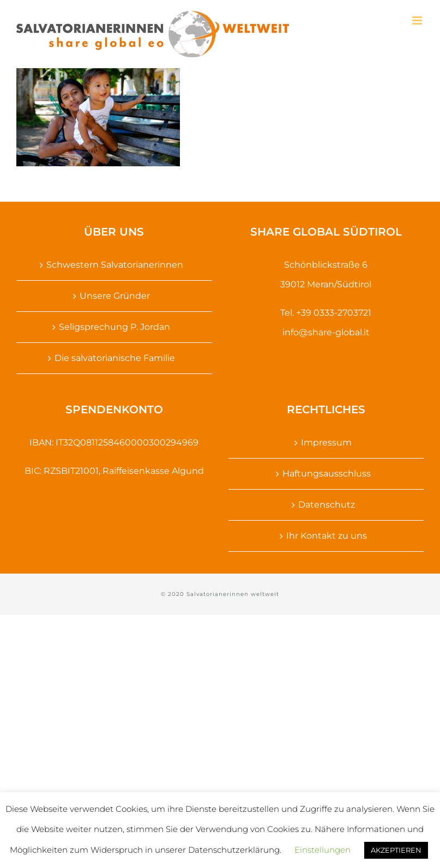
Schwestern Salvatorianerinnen (115, 265)
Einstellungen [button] (323, 850)
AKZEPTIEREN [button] (396, 850)
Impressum (326, 442)
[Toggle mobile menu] (418, 20)
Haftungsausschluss (327, 474)
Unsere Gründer (115, 296)
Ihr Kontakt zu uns (327, 536)
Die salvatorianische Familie (115, 358)
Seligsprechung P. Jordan (114, 327)
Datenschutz (327, 505)
